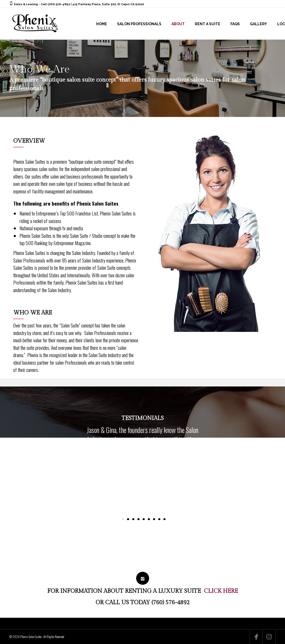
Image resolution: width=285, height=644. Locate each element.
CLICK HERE (221, 591)
